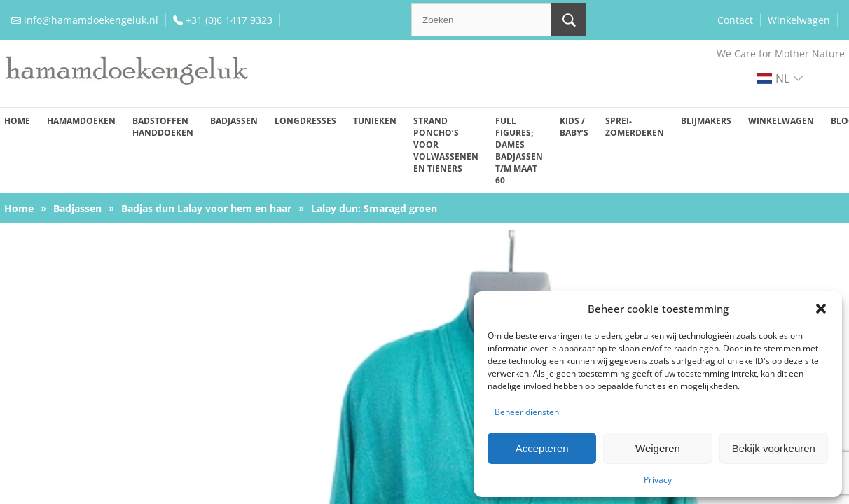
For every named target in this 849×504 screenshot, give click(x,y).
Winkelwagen (799, 20)
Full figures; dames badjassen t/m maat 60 (519, 150)
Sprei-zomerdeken (635, 127)
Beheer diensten (527, 412)
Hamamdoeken (81, 121)
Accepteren (542, 448)
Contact (735, 20)
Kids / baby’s (574, 127)
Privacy (658, 480)
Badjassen (234, 121)
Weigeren (658, 448)
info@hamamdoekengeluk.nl (91, 20)
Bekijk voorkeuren (774, 448)
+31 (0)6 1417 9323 (229, 20)
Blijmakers (706, 121)
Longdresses (305, 121)
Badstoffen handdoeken (163, 127)
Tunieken (375, 121)
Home (17, 121)
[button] (821, 309)
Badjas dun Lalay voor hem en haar (206, 208)
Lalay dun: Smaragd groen (374, 208)
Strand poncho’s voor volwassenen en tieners (446, 145)
